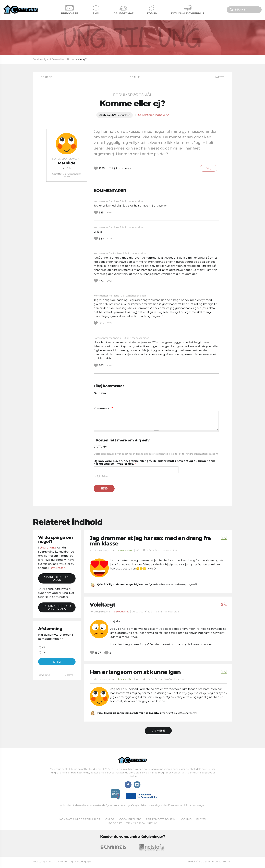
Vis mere (158, 731)
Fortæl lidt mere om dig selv (123, 440)
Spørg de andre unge (57, 578)
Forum (152, 10)
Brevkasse (70, 10)
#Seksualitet (125, 551)
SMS (96, 10)
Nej (44, 652)
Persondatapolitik (160, 819)
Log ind (186, 819)
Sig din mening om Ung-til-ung (57, 607)
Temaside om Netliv (142, 823)
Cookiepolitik (130, 819)
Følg (209, 168)
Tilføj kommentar (121, 168)
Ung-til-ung (48, 548)
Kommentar (103, 408)
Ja (44, 647)
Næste (220, 77)
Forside (37, 59)
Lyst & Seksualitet (54, 59)
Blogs (201, 819)
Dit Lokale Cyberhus (188, 10)
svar (110, 212)
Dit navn (100, 393)
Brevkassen (58, 568)
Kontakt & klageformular (80, 819)
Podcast (115, 823)
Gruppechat (123, 10)
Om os (110, 819)
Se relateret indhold (154, 115)
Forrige (46, 77)
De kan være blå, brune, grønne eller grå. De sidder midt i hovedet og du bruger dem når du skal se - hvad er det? (154, 462)
